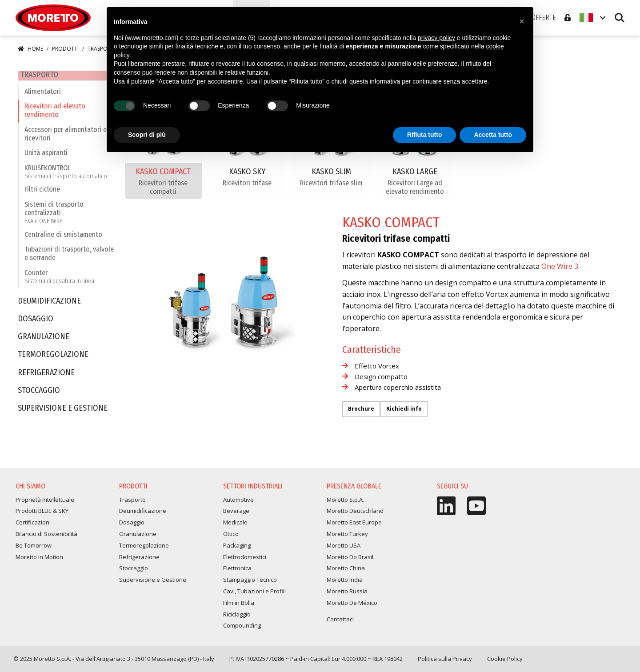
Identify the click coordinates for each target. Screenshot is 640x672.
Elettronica (237, 571)
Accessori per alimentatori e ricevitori (66, 136)
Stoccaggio (39, 393)
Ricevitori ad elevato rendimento (55, 113)
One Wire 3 (560, 266)
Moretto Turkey (347, 537)
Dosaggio (36, 322)
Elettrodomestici (245, 560)
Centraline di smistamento (63, 237)
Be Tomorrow (34, 548)
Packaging (237, 548)
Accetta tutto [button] (493, 135)
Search (620, 18)
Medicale (235, 525)
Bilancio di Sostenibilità (46, 537)
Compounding (242, 628)
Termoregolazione (53, 358)
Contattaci (340, 622)
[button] (522, 21)
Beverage (236, 514)
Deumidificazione (49, 304)
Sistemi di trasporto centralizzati (71, 215)
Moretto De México (352, 605)
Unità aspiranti (46, 156)
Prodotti (65, 49)
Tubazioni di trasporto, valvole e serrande (69, 256)
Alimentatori (43, 94)
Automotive (238, 502)
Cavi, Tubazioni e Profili (254, 594)
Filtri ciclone (42, 192)
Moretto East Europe (354, 525)
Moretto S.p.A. (345, 502)
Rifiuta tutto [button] (425, 135)
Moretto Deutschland (355, 514)
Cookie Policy (505, 662)
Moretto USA (344, 548)
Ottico (231, 537)
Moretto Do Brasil (350, 560)
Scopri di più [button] (147, 135)
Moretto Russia (347, 594)
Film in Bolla (239, 605)
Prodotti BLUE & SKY (42, 514)
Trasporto (38, 75)
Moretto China (346, 571)
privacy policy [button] (436, 38)
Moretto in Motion (39, 560)
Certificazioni (33, 525)
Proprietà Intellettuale (45, 502)
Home (30, 49)
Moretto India (345, 583)
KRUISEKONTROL (66, 174)
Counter (59, 279)
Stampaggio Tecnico (250, 583)
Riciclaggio (237, 617)
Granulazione (44, 340)
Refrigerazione (46, 375)
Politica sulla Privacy (445, 662)
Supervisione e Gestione (63, 411)
